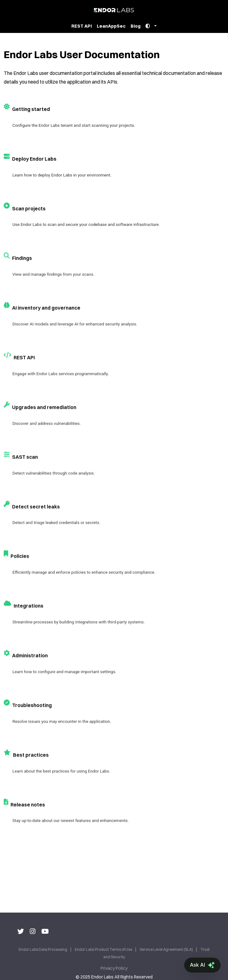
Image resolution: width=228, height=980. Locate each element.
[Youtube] (45, 931)
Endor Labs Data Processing (43, 949)
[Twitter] (21, 931)
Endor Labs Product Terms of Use (104, 949)
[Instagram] (33, 931)
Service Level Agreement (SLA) (167, 949)
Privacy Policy (114, 968)
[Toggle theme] (151, 26)
